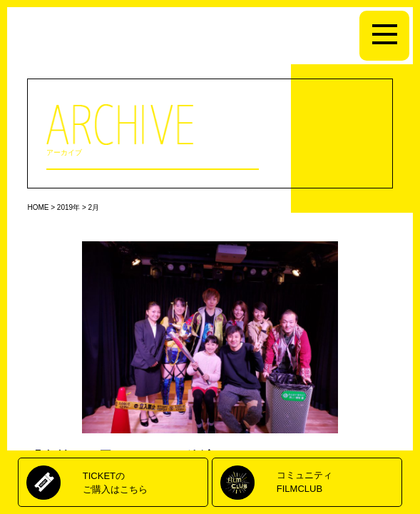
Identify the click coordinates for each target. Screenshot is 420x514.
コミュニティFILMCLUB (304, 482)
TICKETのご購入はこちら (115, 482)
